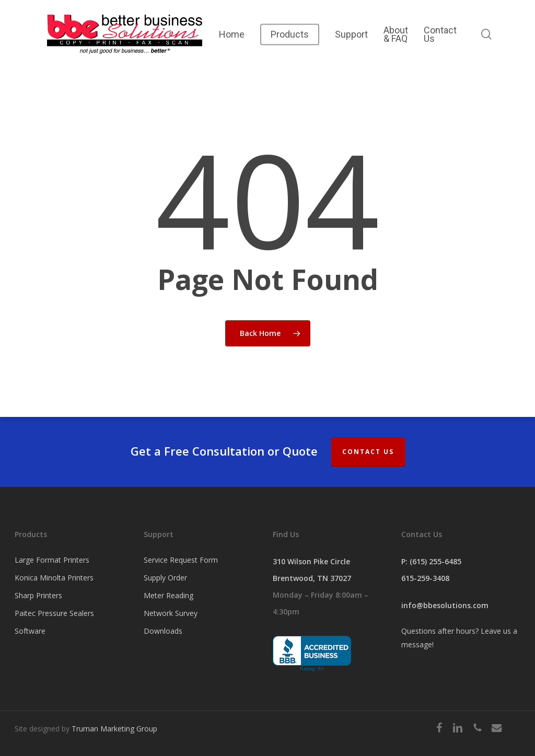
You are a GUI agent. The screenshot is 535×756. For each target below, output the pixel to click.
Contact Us (368, 452)
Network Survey (171, 613)
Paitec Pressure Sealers (54, 613)
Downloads (163, 631)
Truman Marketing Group (114, 729)
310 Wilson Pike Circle (311, 561)
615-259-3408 (425, 578)
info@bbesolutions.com (445, 605)
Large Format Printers (52, 560)
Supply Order (165, 578)
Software (30, 631)
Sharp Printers (38, 595)
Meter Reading (168, 595)
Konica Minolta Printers (54, 578)
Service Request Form (181, 560)
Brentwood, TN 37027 (312, 578)
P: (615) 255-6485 (431, 561)
